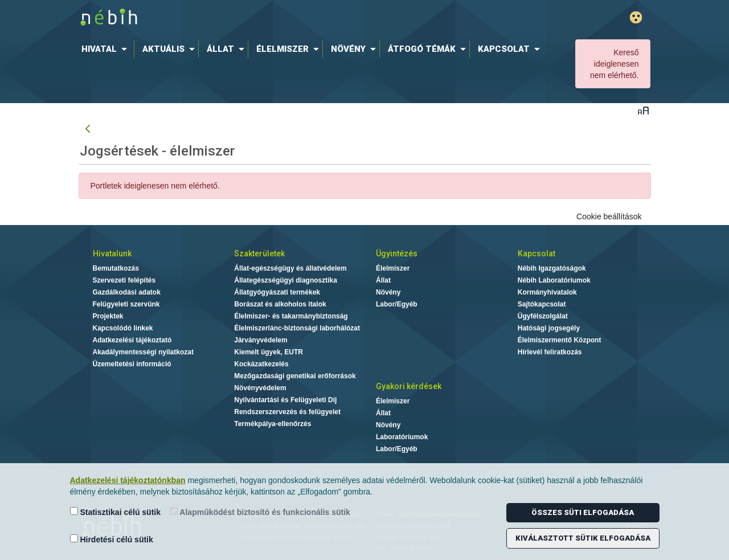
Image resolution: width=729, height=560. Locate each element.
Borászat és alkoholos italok (280, 304)
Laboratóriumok (402, 437)
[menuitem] (107, 49)
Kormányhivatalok (547, 292)
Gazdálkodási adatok (127, 292)
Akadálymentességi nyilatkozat (143, 352)
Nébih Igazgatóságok (552, 268)
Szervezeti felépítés (124, 280)
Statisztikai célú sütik (116, 512)
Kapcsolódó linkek (123, 328)
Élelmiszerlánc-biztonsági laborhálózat (297, 328)
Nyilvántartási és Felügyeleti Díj (285, 400)
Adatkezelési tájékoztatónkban (128, 480)
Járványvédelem (261, 340)
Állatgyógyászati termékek (277, 292)
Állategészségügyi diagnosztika (286, 280)
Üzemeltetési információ (132, 364)
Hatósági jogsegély (549, 328)
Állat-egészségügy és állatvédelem (290, 268)
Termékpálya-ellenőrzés (273, 424)
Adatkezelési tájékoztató (132, 340)
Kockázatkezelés (261, 364)
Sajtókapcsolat (542, 304)
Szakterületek (259, 254)
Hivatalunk (112, 254)
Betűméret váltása (643, 110)
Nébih (243, 18)
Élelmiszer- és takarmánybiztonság (291, 316)
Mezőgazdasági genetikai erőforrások (295, 376)
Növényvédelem (260, 388)
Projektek (108, 316)
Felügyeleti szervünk (126, 304)
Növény (388, 292)
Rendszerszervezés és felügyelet (287, 412)
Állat (383, 280)
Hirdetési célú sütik (112, 539)
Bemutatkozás (116, 268)
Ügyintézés (397, 254)
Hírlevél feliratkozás (550, 352)
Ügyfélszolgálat (543, 316)
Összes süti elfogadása (583, 512)
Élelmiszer (393, 268)
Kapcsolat (536, 254)
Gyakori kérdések (409, 386)
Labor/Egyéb (397, 304)
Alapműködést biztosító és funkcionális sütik (260, 512)
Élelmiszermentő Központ (560, 340)
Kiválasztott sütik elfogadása (583, 538)
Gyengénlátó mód (636, 17)
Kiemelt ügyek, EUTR (269, 352)
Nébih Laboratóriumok (554, 280)
